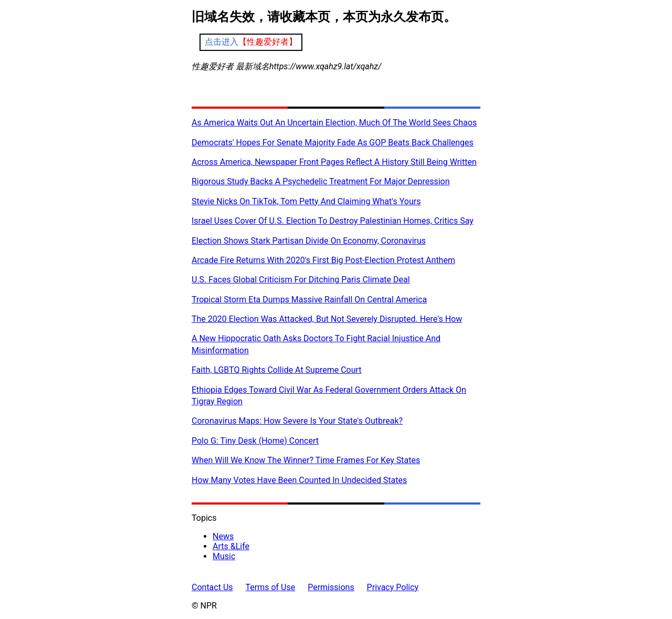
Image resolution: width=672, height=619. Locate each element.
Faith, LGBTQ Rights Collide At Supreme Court (277, 370)
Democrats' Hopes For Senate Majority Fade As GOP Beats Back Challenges (333, 143)
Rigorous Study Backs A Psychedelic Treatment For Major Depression (321, 181)
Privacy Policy (393, 587)
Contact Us (212, 587)
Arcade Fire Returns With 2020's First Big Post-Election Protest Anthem (323, 260)
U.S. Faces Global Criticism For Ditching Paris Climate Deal (301, 280)
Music (224, 556)
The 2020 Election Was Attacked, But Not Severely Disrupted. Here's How (327, 319)
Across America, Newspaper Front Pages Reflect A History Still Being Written (334, 162)
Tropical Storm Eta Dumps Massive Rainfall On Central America (309, 300)
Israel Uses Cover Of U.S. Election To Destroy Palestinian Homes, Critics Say (333, 221)
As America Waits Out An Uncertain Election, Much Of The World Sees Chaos (334, 123)
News (223, 536)
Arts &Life (231, 546)
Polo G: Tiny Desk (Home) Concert (255, 441)
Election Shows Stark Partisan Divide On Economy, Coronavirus (309, 241)
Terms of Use (271, 587)
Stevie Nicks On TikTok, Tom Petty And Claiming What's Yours (306, 201)
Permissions (331, 587)
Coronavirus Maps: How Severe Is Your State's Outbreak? (297, 421)
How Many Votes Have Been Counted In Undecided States (299, 480)
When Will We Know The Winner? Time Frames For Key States (306, 460)
